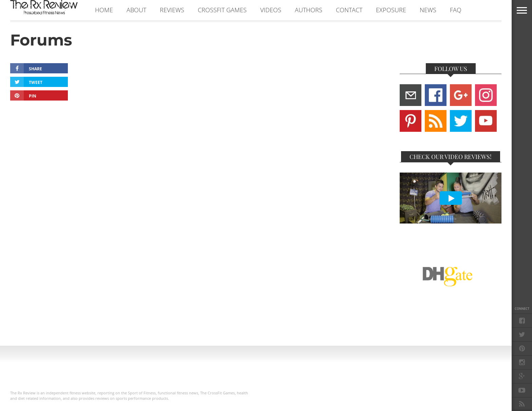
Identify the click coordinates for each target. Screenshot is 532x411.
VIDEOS (271, 10)
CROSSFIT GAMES (222, 10)
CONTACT (349, 10)
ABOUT (136, 10)
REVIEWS (172, 10)
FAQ (456, 10)
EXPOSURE (391, 10)
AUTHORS (309, 10)
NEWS (428, 10)
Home (104, 10)
